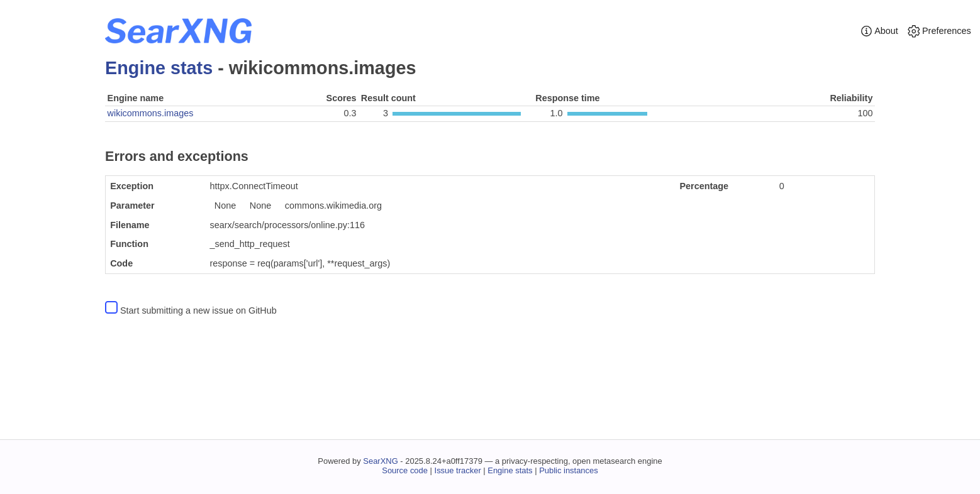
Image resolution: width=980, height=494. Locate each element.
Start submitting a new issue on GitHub (198, 310)
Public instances (569, 470)
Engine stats (159, 68)
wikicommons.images (151, 113)
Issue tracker (458, 470)
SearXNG (380, 461)
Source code (405, 470)
